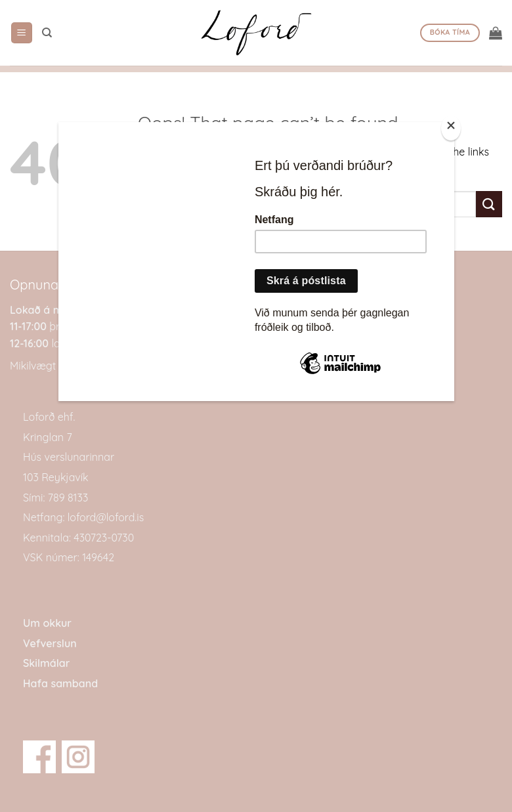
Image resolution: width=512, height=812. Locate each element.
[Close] (451, 128)
